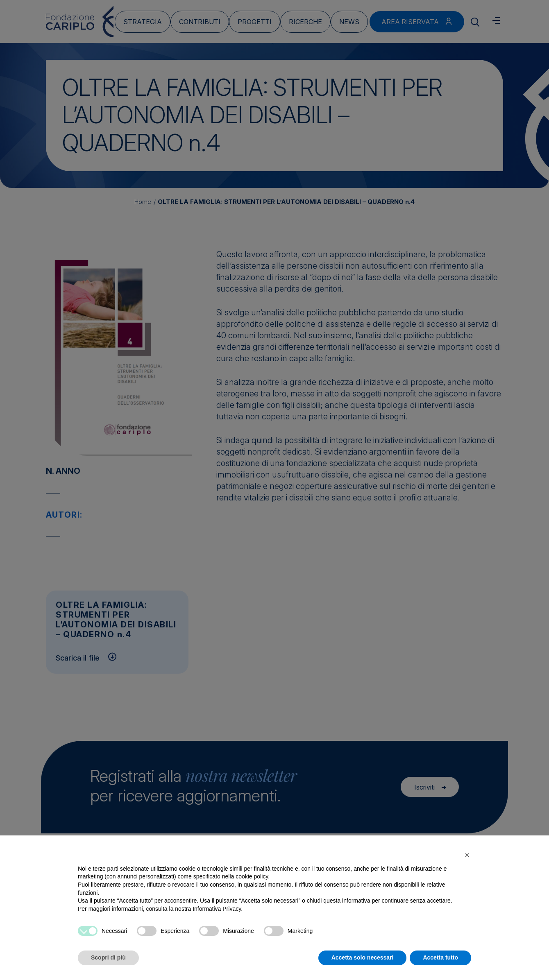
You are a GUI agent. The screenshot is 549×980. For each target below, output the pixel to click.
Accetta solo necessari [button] (363, 957)
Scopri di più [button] (108, 957)
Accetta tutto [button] (440, 957)
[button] (467, 855)
